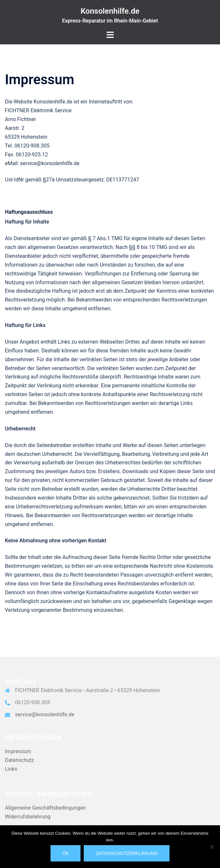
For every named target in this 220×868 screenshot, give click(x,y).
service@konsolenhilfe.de (45, 714)
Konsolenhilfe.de (110, 11)
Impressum (18, 751)
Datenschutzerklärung (126, 853)
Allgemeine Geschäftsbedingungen (45, 808)
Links (11, 769)
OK (66, 853)
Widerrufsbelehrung (28, 817)
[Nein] (212, 847)
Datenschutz (19, 760)
